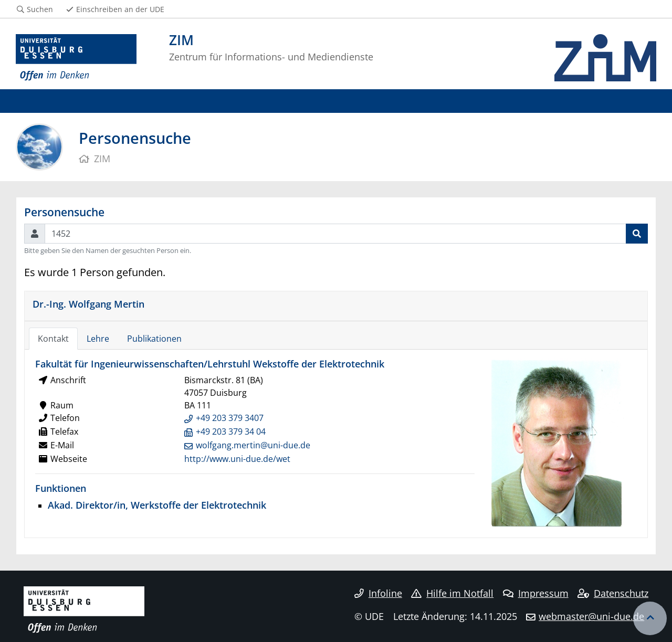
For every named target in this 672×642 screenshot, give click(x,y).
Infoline (378, 593)
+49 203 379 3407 (230, 418)
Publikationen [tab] (154, 339)
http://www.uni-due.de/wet (237, 459)
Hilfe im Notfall (452, 593)
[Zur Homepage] (76, 58)
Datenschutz (613, 593)
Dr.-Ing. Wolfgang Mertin (88, 304)
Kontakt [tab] (53, 339)
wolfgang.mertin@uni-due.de (253, 445)
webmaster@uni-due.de (591, 616)
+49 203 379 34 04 (231, 431)
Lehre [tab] (98, 339)
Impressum (536, 593)
